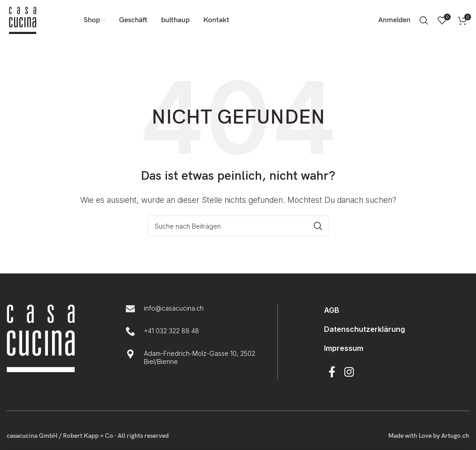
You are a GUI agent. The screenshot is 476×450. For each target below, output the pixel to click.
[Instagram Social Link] (349, 373)
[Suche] (424, 20)
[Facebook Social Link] (332, 373)
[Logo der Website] (23, 19)
